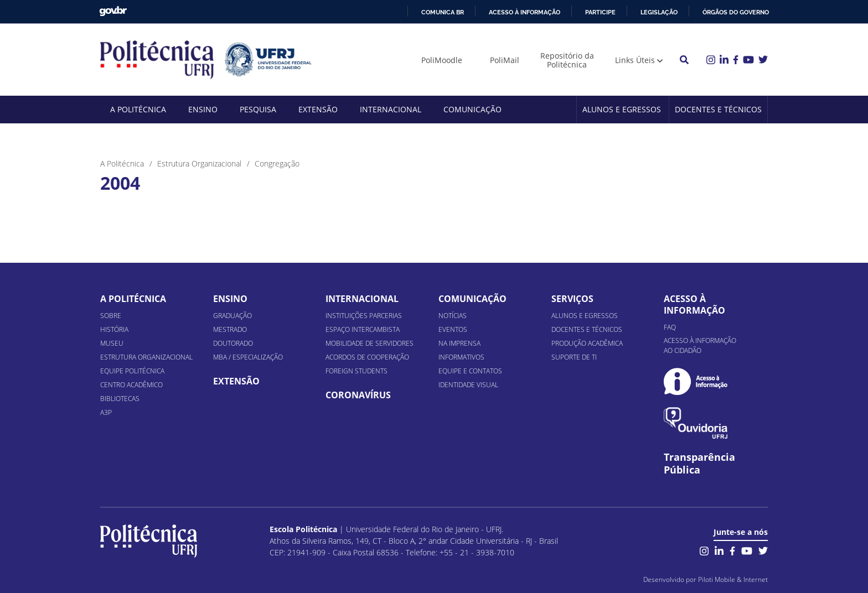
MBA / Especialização (248, 357)
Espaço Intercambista (363, 329)
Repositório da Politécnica (567, 60)
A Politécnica (138, 109)
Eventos (453, 329)
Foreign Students (356, 371)
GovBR (113, 11)
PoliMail (505, 60)
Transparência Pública (699, 464)
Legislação (659, 12)
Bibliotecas (120, 399)
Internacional (391, 109)
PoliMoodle (442, 60)
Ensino (203, 109)
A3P (106, 412)
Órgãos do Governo (736, 12)
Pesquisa (258, 109)
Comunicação (472, 109)
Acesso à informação (525, 12)
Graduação (232, 316)
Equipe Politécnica (132, 371)
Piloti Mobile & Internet (733, 579)
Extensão (318, 109)
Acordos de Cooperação (367, 357)
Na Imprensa (459, 343)
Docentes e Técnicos (718, 109)
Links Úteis (635, 60)
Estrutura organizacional (146, 357)
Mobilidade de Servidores (370, 343)
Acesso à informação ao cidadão (700, 345)
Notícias (453, 316)
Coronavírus (358, 395)
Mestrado (230, 329)
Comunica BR (443, 12)
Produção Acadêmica (587, 343)
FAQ (670, 327)
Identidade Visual (468, 385)
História (114, 329)
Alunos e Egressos (622, 109)
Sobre (111, 316)
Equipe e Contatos (470, 371)
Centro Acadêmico (131, 385)
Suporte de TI (574, 357)
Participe (600, 12)
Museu (112, 343)
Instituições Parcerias (364, 316)
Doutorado (233, 343)
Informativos (461, 357)
